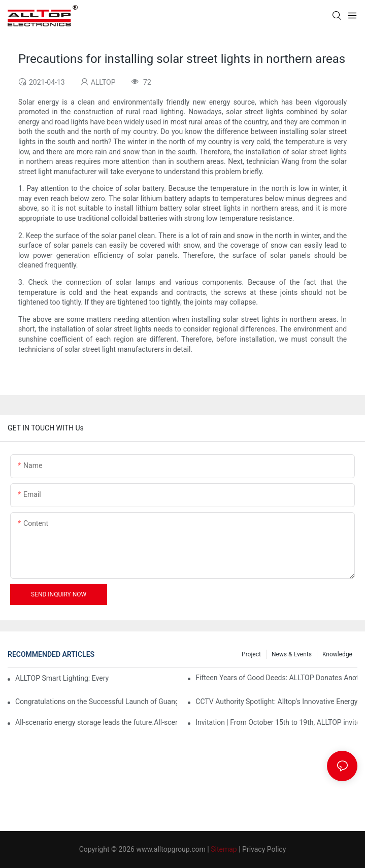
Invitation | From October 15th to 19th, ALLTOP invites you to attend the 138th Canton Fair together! (276, 722)
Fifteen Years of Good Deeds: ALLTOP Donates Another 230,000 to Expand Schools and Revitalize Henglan (276, 678)
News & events (292, 654)
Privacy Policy (264, 849)
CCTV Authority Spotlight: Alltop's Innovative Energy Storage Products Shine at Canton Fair (276, 702)
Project (251, 654)
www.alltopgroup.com (171, 849)
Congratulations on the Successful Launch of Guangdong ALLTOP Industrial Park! (96, 702)
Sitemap (224, 849)
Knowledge (337, 654)
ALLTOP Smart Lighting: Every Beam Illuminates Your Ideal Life (62, 678)
